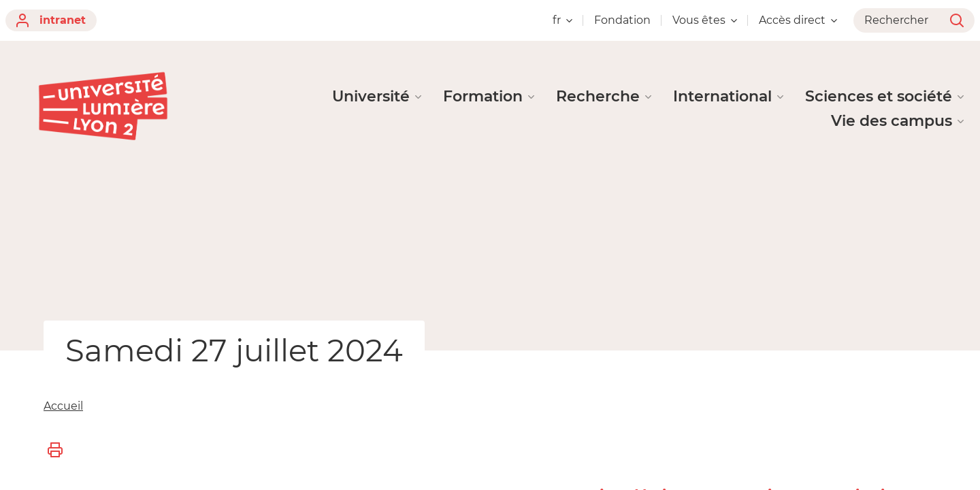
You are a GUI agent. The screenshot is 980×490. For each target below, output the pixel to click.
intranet (51, 20)
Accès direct (798, 20)
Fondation (622, 20)
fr (562, 20)
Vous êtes (705, 20)
